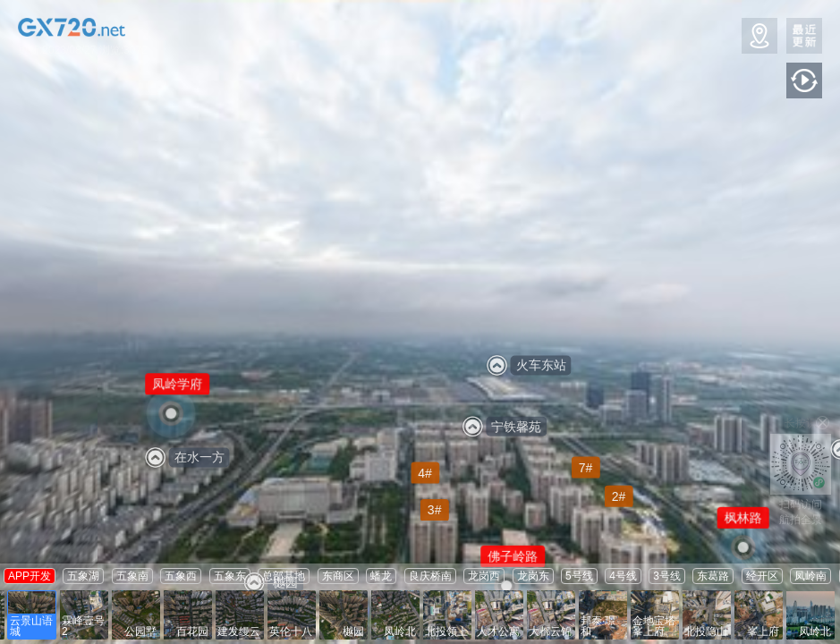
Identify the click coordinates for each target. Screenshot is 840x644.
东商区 (338, 576)
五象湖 (83, 576)
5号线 (579, 576)
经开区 (762, 576)
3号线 (667, 576)
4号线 (623, 576)
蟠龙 (381, 576)
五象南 (132, 576)
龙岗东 (533, 576)
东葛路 (713, 576)
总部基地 (284, 576)
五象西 (181, 576)
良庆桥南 (430, 576)
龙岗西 (484, 576)
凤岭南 (810, 576)
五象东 (230, 576)
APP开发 (30, 576)
